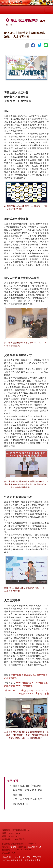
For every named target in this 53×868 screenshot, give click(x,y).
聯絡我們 (7, 857)
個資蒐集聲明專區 (33, 860)
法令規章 (17, 857)
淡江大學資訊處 (35, 847)
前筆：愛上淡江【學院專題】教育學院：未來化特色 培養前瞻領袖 (28, 790)
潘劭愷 (13, 847)
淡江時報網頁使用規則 (13, 860)
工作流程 (37, 857)
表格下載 (27, 857)
